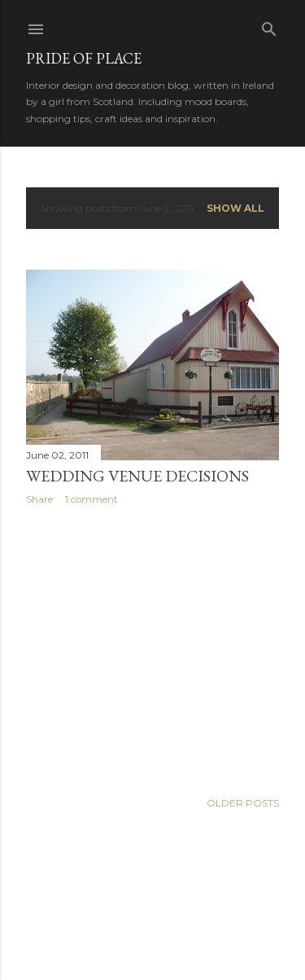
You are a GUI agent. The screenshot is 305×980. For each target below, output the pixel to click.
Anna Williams (196, 933)
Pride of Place (84, 58)
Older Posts (243, 803)
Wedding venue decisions (137, 476)
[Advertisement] (152, 648)
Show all (235, 208)
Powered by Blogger (153, 903)
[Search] (269, 26)
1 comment (91, 499)
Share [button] (39, 499)
